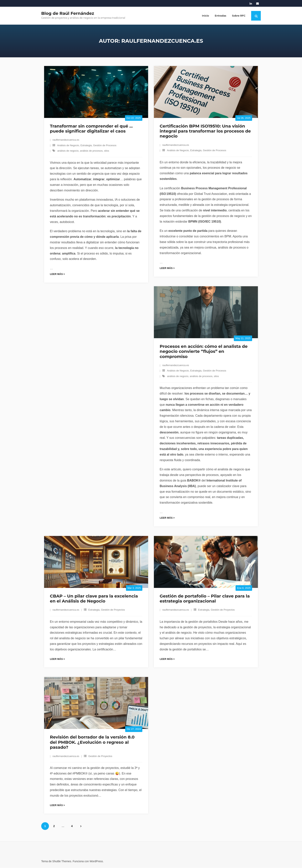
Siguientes (81, 827)
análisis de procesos (91, 151)
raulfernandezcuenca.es (66, 140)
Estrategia (86, 146)
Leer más (56, 274)
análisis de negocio (68, 151)
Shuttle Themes (62, 862)
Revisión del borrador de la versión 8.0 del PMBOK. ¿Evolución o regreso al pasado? (92, 743)
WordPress (96, 862)
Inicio (206, 16)
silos (107, 151)
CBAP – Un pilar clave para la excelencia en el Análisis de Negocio (94, 599)
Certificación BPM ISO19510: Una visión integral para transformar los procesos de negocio (205, 131)
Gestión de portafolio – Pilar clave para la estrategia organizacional (205, 599)
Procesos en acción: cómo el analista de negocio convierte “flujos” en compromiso (204, 352)
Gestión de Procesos (105, 146)
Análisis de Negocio (68, 146)
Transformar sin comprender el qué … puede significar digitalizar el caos (91, 129)
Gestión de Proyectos (113, 610)
